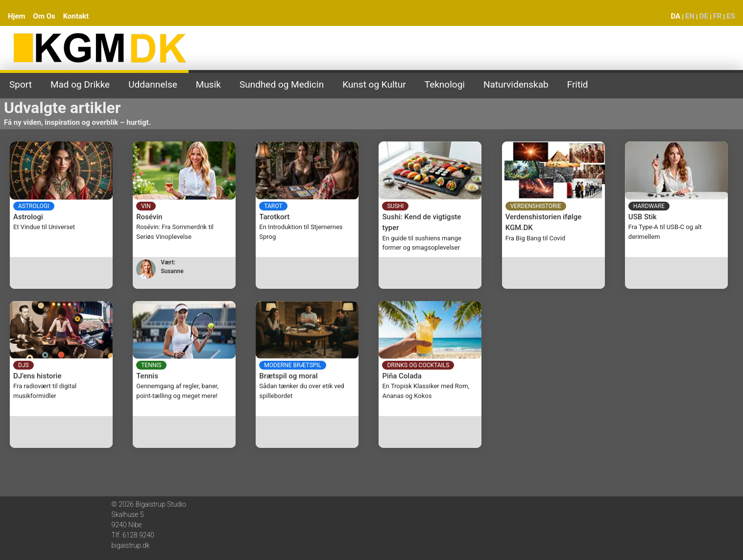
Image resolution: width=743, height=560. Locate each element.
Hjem (17, 16)
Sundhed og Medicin (282, 84)
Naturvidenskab (516, 84)
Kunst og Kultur (374, 84)
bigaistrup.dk (131, 545)
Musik (208, 84)
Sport (21, 84)
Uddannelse (153, 84)
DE (704, 16)
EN (690, 16)
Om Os (44, 16)
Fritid (578, 84)
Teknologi (445, 84)
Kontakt (76, 16)
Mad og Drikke (80, 84)
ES (731, 16)
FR (718, 16)
